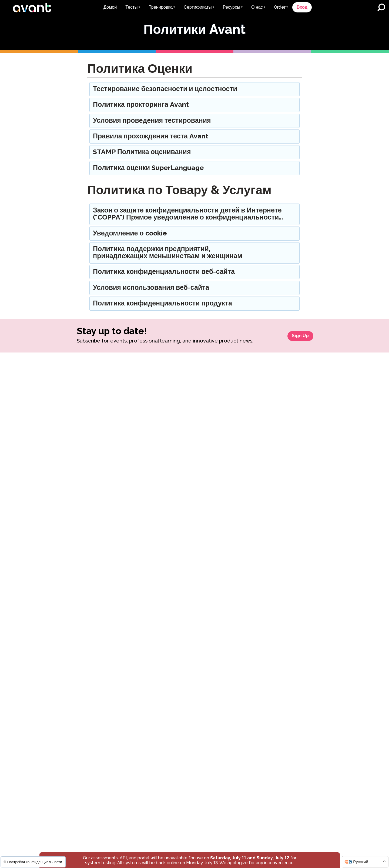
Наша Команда (292, 393)
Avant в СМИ (215, 404)
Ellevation (137, 606)
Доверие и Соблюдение (301, 436)
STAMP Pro (63, 436)
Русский (361, 862)
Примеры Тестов (143, 463)
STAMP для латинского (74, 489)
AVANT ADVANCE (220, 486)
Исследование (216, 463)
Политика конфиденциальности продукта (223, 648)
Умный (133, 585)
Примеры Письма (144, 484)
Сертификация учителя (150, 440)
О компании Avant (295, 383)
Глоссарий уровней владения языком (156, 508)
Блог (207, 383)
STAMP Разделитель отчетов (80, 586)
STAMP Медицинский (73, 457)
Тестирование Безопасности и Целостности (232, 615)
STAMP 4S (62, 393)
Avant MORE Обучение (225, 497)
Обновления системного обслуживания (151, 559)
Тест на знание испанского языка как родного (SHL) (77, 523)
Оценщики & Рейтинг (298, 425)
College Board (295, 522)
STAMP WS (63, 404)
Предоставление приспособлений (219, 630)
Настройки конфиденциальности (33, 862)
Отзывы (285, 404)
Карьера (286, 415)
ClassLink (136, 596)
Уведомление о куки (302, 828)
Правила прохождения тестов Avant (231, 574)
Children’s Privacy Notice (227, 664)
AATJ (285, 533)
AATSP (287, 490)
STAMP (59, 383)
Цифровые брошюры (147, 536)
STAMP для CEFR (69, 425)
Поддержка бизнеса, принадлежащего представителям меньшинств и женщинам (231, 594)
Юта (284, 604)
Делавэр (289, 572)
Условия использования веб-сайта (221, 828)
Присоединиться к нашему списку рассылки (287, 719)
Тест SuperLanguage (73, 510)
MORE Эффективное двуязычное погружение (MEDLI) (226, 512)
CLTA (286, 512)
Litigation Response (222, 430)
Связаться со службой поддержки (182, 755)
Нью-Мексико (294, 582)
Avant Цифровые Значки (151, 398)
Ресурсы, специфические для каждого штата (156, 523)
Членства (287, 546)
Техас (286, 593)
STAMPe (60, 415)
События (135, 546)
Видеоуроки (138, 495)
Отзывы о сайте (293, 446)
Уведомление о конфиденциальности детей (252, 841)
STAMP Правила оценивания (231, 561)
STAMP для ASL (68, 467)
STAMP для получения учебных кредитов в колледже (156, 385)
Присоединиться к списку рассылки (227, 417)
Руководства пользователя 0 (155, 473)
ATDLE (287, 501)
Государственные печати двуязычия (151, 411)
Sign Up (297, 340)
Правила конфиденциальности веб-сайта (228, 545)
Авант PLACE (65, 499)
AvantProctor (65, 563)
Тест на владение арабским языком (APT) (79, 538)
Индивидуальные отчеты (227, 453)
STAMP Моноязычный (73, 446)
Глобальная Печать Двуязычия (146, 427)
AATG (286, 480)
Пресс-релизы (216, 393)
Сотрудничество (294, 469)
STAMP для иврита (70, 478)
